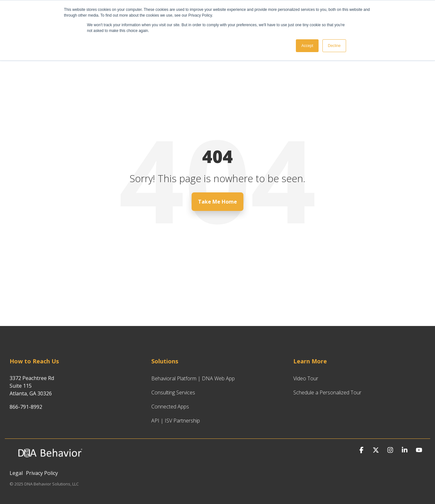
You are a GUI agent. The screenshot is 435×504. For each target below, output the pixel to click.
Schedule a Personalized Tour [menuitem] (327, 392)
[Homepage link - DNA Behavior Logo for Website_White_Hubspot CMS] (50, 462)
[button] (362, 450)
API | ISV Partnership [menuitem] (176, 421)
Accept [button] (307, 46)
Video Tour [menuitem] (306, 378)
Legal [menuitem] (16, 473)
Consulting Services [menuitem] (173, 392)
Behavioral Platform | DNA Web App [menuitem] (193, 378)
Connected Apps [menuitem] (170, 407)
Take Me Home (217, 202)
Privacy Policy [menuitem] (42, 473)
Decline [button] (334, 46)
